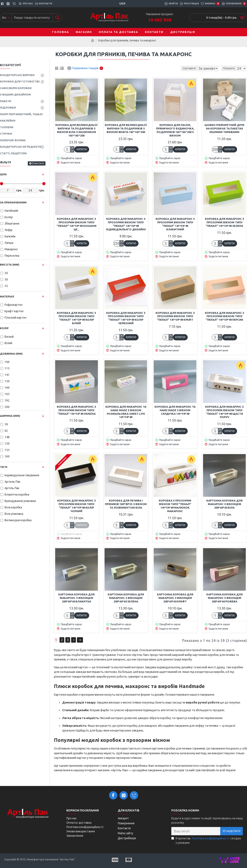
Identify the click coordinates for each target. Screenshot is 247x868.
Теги (4, 467)
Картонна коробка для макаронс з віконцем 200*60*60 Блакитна (76, 598)
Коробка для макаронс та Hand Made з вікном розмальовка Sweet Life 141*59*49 (126, 412)
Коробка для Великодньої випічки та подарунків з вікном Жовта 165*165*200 (126, 128)
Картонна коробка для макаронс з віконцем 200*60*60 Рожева (224, 598)
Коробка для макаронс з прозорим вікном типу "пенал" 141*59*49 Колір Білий (76, 318)
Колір (4, 328)
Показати (230, 68)
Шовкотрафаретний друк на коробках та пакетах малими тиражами (224, 128)
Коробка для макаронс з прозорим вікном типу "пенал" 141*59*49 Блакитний (175, 224)
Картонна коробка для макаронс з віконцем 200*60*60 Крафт (175, 598)
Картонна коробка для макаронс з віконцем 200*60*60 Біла (224, 504)
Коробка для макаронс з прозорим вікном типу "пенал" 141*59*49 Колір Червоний (126, 318)
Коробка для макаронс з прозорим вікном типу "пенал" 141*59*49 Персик (224, 316)
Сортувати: (167, 68)
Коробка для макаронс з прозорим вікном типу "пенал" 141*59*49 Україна (76, 410)
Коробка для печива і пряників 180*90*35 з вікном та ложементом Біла (126, 504)
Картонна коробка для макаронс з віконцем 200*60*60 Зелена (126, 598)
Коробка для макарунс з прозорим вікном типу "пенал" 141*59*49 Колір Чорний (77, 506)
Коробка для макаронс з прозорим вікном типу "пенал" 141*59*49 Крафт (175, 316)
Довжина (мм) (11, 354)
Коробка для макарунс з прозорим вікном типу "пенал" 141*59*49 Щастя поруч (224, 412)
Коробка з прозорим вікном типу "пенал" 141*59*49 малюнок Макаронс (175, 506)
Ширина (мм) (10, 416)
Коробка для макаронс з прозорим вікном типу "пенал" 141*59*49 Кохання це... (77, 224)
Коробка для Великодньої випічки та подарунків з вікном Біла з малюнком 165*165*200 (77, 130)
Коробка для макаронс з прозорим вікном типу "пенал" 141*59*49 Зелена (224, 222)
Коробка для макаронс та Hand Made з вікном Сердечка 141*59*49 (175, 410)
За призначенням (13, 202)
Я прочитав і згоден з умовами (206, 840)
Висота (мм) (10, 265)
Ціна (3, 174)
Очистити (38, 163)
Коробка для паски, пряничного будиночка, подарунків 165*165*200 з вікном (175, 130)
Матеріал (7, 296)
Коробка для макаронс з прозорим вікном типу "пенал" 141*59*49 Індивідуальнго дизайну (126, 224)
